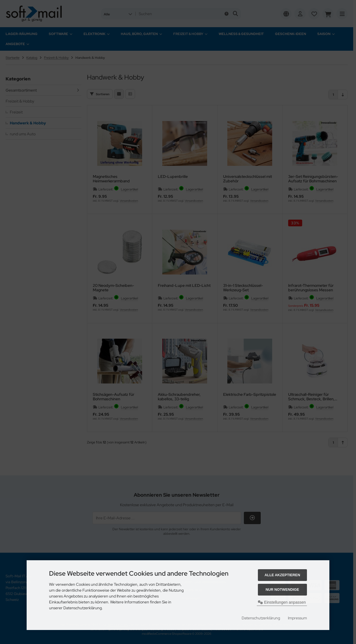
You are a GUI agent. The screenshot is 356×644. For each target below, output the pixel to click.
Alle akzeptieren (282, 575)
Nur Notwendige (282, 590)
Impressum (297, 618)
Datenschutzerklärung (261, 618)
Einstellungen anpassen (282, 602)
